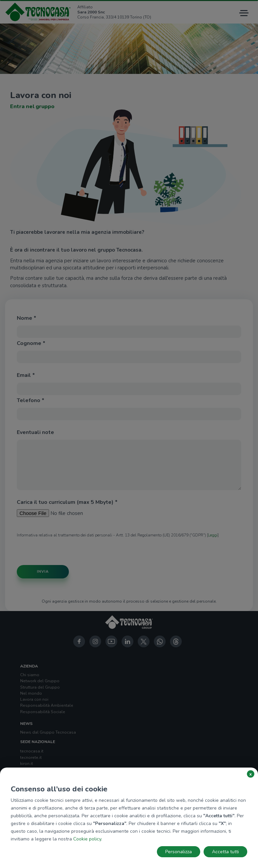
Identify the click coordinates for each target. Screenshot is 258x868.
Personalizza (179, 852)
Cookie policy (87, 839)
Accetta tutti (225, 852)
